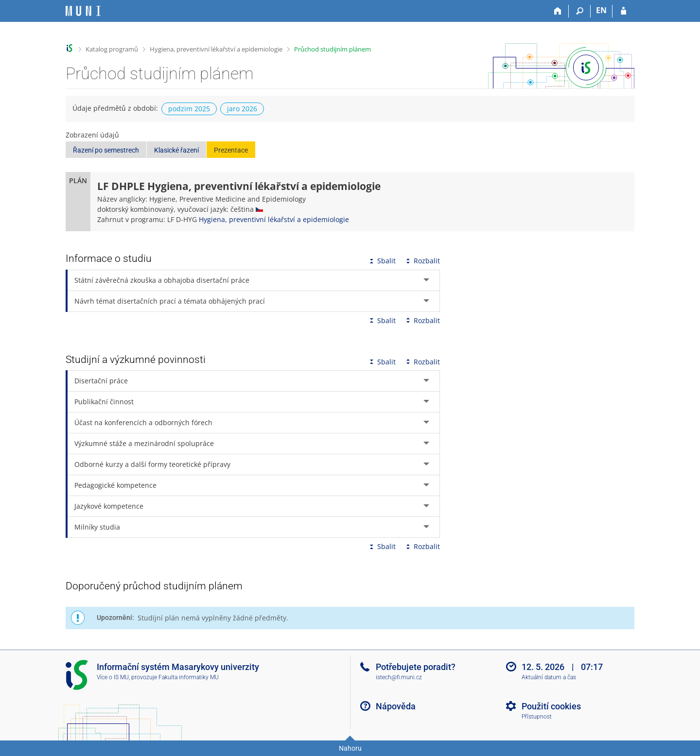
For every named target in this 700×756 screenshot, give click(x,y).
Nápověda (396, 706)
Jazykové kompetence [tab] (109, 506)
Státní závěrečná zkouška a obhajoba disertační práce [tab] (162, 280)
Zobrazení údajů (92, 135)
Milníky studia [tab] (97, 527)
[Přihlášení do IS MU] (623, 11)
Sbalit (382, 261)
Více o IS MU (113, 677)
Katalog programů (112, 49)
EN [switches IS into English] (601, 10)
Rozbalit (422, 261)
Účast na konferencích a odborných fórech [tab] (143, 422)
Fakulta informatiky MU (189, 677)
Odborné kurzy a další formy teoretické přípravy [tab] (152, 464)
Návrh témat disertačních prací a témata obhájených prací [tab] (170, 301)
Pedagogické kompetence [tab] (115, 485)
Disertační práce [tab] (101, 381)
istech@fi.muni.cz (399, 677)
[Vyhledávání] (580, 11)
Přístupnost (537, 717)
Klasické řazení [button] (176, 150)
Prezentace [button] (231, 150)
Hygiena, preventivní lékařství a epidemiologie (216, 49)
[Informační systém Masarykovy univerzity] (83, 11)
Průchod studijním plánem (332, 49)
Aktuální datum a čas (549, 677)
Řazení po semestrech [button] (106, 150)
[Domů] (558, 11)
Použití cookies (551, 706)
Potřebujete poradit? (416, 667)
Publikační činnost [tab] (104, 402)
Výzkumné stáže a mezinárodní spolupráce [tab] (144, 443)
